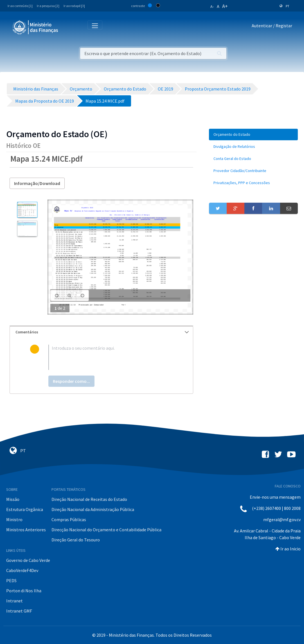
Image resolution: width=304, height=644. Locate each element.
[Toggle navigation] (67, 27)
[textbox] (111, 357)
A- (212, 6)
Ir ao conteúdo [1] (20, 6)
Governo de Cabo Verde (28, 560)
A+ (225, 6)
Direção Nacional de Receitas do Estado (89, 499)
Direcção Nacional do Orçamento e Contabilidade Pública (106, 530)
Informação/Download (37, 183)
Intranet (14, 601)
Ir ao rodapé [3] (74, 6)
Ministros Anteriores (26, 530)
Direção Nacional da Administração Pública (93, 509)
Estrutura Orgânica (25, 509)
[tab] (101, 332)
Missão (13, 499)
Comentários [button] (102, 332)
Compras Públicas (69, 519)
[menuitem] (253, 135)
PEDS (11, 580)
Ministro (14, 519)
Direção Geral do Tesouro (76, 540)
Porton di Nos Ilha (24, 591)
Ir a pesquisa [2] (48, 6)
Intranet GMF (19, 611)
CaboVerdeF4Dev (22, 570)
